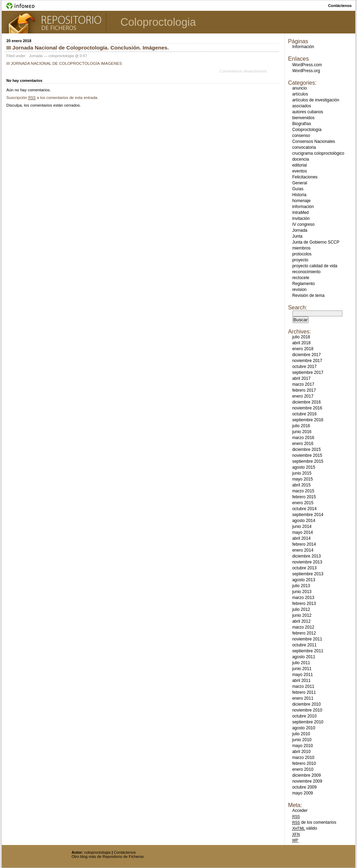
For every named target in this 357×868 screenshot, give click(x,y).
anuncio (299, 88)
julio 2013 (301, 586)
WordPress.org (306, 71)
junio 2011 (302, 669)
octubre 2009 (304, 787)
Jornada (36, 56)
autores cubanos (308, 112)
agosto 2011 (304, 657)
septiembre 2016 (308, 420)
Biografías (302, 124)
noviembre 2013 (307, 562)
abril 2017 (301, 378)
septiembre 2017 (308, 372)
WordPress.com (307, 65)
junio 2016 (302, 432)
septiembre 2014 (308, 515)
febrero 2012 (304, 633)
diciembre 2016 (306, 402)
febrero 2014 (304, 544)
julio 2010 (301, 734)
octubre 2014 (304, 509)
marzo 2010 (303, 758)
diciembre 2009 (306, 775)
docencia (301, 159)
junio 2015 (302, 473)
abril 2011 (301, 681)
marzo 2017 (303, 384)
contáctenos (340, 6)
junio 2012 (302, 615)
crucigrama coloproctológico (318, 153)
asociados (302, 106)
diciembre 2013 (306, 556)
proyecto (300, 260)
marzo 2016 (303, 438)
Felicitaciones (305, 177)
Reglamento (303, 284)
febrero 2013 (304, 604)
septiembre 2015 (308, 461)
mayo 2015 (302, 479)
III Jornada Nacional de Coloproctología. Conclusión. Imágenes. (88, 48)
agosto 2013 (304, 580)
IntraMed (300, 213)
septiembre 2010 (308, 722)
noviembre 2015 (307, 455)
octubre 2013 (304, 568)
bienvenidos (303, 118)
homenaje (301, 201)
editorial (299, 165)
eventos (299, 171)
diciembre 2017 (306, 355)
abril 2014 (301, 538)
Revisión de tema (308, 295)
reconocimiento (306, 272)
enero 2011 (303, 698)
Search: (298, 308)
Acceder (300, 811)
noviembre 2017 (307, 361)
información (303, 207)
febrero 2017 (304, 390)
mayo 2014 (302, 532)
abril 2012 (301, 621)
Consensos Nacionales (314, 141)
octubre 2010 (304, 716)
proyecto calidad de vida (315, 266)
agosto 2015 (304, 467)
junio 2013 (302, 592)
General (300, 183)
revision (299, 290)
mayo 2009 (302, 793)
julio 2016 (301, 426)
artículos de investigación (316, 100)
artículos (300, 94)
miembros (301, 248)
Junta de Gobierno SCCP (316, 242)
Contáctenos (125, 852)
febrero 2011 (304, 692)
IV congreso (303, 224)
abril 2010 (301, 752)
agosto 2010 (304, 728)
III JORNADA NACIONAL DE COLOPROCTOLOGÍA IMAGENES (64, 63)
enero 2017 (303, 396)
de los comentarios (314, 822)
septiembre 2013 (308, 574)
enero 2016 (303, 444)
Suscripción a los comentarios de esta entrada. (52, 98)
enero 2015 (303, 503)
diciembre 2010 (306, 704)
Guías (298, 189)
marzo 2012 (303, 627)
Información (303, 47)
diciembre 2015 (306, 450)
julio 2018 (301, 337)
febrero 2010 (304, 763)
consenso (301, 136)
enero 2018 (303, 349)
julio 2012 (301, 609)
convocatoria (304, 147)
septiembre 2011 (308, 651)
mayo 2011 (302, 675)
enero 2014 (303, 550)
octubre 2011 (304, 645)
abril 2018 (301, 343)
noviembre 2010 (307, 710)
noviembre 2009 (307, 781)
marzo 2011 (303, 686)
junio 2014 (302, 527)
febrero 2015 (304, 497)
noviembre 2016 (307, 408)
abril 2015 (301, 485)
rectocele (301, 278)
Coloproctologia (158, 22)
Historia (299, 195)
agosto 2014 (304, 521)
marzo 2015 (303, 491)
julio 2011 (301, 663)
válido (305, 828)
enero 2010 (303, 769)
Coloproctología (307, 130)
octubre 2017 (304, 367)
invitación (301, 218)
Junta (297, 236)
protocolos (302, 254)
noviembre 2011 (307, 639)
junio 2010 (302, 740)
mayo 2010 (302, 746)
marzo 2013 (303, 598)
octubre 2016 (304, 414)
